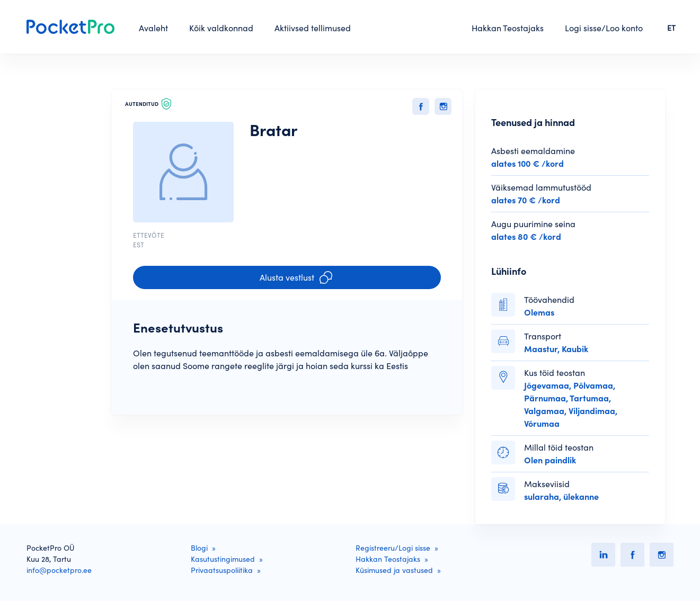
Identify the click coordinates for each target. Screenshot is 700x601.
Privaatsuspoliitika (222, 570)
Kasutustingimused (223, 559)
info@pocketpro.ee (59, 570)
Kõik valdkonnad (221, 28)
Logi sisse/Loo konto (604, 28)
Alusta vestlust (296, 277)
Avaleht (153, 28)
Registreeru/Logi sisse (393, 548)
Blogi (199, 548)
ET (671, 28)
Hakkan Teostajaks (508, 28)
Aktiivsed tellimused (313, 28)
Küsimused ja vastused (394, 570)
